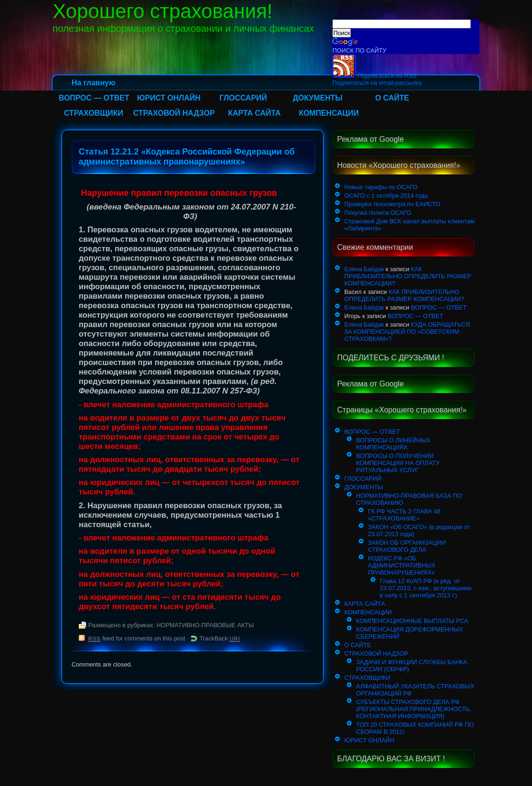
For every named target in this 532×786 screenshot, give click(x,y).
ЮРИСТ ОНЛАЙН (169, 98)
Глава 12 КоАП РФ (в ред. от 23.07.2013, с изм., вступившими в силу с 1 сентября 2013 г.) (426, 588)
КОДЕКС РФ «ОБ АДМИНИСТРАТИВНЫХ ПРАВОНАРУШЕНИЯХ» (402, 565)
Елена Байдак (364, 269)
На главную (93, 83)
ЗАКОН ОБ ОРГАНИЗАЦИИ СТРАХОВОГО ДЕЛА (407, 546)
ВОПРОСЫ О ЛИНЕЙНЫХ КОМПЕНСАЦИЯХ (393, 444)
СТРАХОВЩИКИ (94, 113)
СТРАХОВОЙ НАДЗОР (174, 113)
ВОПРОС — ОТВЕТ (94, 98)
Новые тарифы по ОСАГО (381, 187)
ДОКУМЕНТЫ (317, 98)
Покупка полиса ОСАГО (378, 213)
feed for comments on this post (137, 638)
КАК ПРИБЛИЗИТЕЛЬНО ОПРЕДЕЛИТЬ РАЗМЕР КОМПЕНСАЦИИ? (408, 276)
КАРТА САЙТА (254, 113)
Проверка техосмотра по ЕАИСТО (392, 204)
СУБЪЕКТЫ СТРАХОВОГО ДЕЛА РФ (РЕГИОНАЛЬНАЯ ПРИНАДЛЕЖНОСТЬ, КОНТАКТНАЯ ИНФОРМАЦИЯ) (414, 709)
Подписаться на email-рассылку (377, 83)
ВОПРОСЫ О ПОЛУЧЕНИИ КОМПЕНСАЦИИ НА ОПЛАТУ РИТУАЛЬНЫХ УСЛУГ (398, 463)
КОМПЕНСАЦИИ (329, 113)
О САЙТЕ (392, 98)
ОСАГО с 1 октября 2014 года (386, 196)
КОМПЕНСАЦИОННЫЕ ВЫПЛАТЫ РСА (412, 621)
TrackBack (220, 638)
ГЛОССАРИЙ (243, 98)
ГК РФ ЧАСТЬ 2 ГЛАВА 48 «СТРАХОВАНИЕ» (404, 515)
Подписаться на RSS (375, 76)
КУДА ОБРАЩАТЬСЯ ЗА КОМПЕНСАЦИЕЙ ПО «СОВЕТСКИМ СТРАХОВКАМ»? (407, 332)
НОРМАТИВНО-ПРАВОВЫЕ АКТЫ (205, 625)
